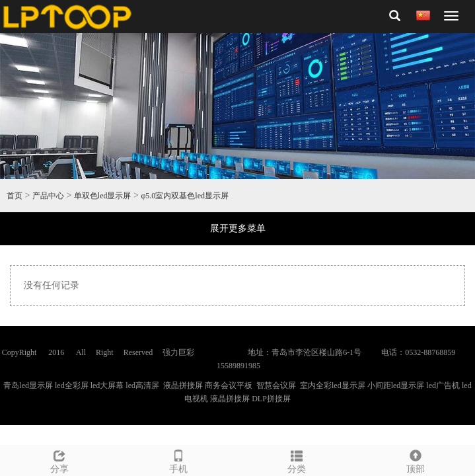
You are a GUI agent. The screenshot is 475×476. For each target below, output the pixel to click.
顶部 (416, 460)
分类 (297, 460)
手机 (178, 460)
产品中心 (48, 196)
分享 (59, 460)
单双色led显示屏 (103, 196)
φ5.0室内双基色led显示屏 (185, 196)
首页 (15, 196)
